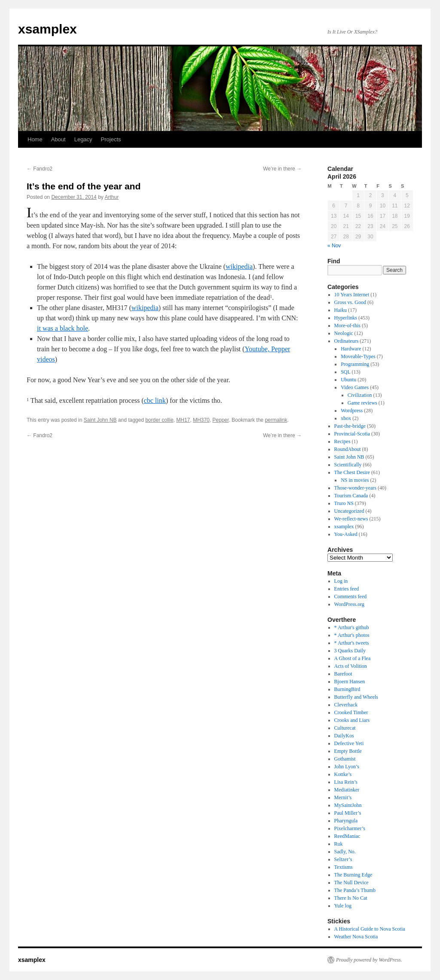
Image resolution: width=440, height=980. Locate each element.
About (58, 139)
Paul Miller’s (348, 813)
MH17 (183, 420)
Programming (355, 364)
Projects (111, 139)
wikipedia (239, 266)
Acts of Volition (351, 666)
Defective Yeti (349, 743)
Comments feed (351, 597)
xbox (346, 418)
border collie (159, 420)
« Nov (334, 246)
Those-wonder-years (355, 488)
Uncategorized (349, 511)
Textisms (344, 867)
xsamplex (47, 29)
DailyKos (344, 736)
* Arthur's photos (352, 635)
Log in (341, 581)
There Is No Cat (351, 898)
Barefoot (343, 674)
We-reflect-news (351, 519)
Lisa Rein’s (346, 782)
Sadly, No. (345, 852)
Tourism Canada (351, 496)
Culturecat (345, 728)
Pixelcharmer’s (350, 828)
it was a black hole (63, 328)
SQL (345, 372)
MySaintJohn (348, 805)
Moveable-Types (358, 356)
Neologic (344, 333)
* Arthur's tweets (352, 643)
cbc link (155, 400)
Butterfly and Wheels (356, 697)
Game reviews (362, 403)
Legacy (83, 139)
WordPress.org (349, 604)
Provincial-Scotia (352, 434)
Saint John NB (100, 420)
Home (35, 139)
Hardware (351, 349)
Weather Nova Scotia (356, 937)
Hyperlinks (346, 318)
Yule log (343, 906)
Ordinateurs (347, 341)
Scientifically (348, 465)
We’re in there (282, 169)
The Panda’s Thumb (355, 890)
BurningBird (347, 689)
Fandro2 (40, 169)
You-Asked (346, 534)
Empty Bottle (348, 751)
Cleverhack (346, 705)
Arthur (112, 197)
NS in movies (355, 480)
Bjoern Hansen (350, 682)
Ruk (339, 844)
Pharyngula (346, 821)
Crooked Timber (351, 712)
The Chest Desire (352, 472)
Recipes (342, 441)
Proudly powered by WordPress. (369, 960)
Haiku (341, 310)
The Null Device (351, 883)
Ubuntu (348, 380)
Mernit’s (343, 797)
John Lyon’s (347, 767)
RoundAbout (348, 449)
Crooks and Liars (352, 720)
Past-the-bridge (350, 426)
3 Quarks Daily (350, 651)
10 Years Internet (352, 295)
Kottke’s (343, 774)
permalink (276, 420)
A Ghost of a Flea (353, 658)
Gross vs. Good (350, 302)
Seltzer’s (343, 859)
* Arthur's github (352, 627)
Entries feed (347, 589)
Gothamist (345, 759)
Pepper (220, 420)
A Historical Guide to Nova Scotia (370, 929)
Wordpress (352, 411)
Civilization (360, 395)
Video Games (355, 387)
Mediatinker (347, 790)
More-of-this (347, 326)
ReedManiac (347, 836)
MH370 (201, 420)
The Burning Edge (353, 875)
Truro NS (344, 503)
